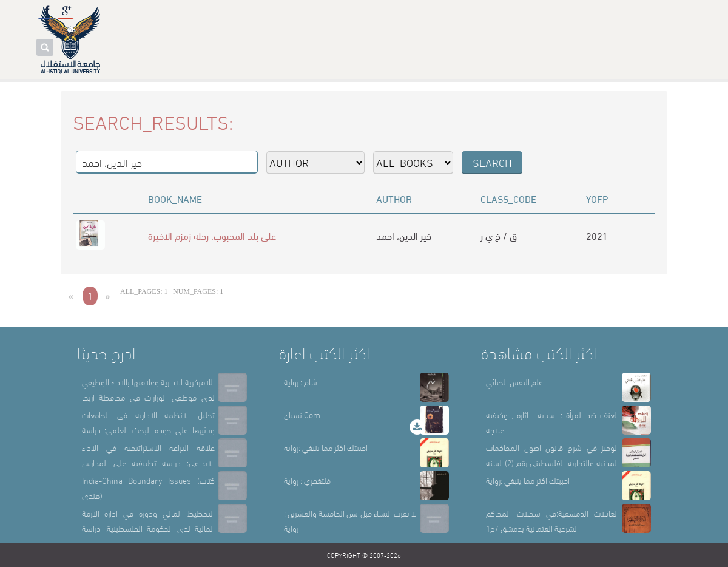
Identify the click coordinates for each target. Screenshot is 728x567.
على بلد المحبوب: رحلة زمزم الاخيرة (212, 235)
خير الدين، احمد (404, 235)
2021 (597, 235)
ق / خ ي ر (499, 235)
